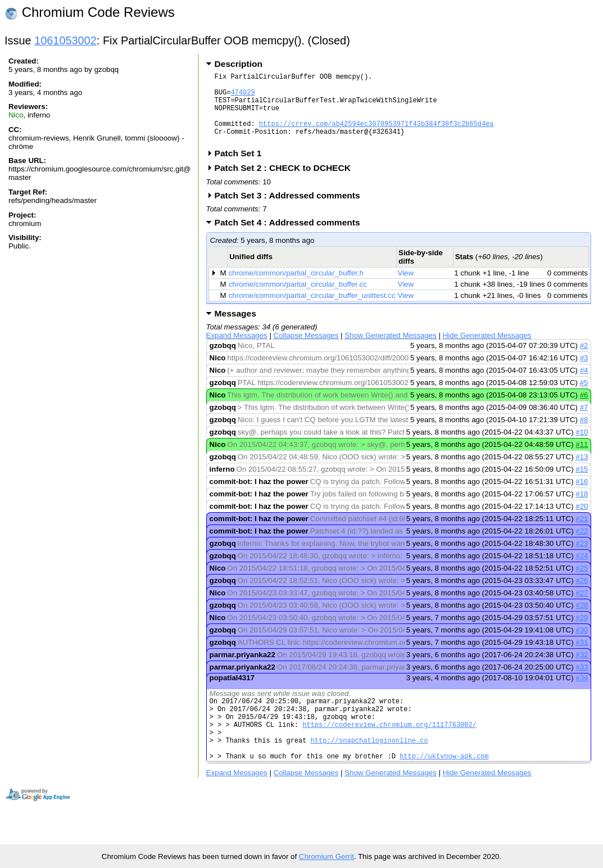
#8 (584, 435)
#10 (582, 447)
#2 (584, 361)
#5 (584, 398)
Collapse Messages (306, 351)
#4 (584, 385)
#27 (582, 608)
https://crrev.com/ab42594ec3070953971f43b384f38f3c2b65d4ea (377, 135)
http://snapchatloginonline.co (369, 765)
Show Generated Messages (391, 351)
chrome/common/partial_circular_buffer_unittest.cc (312, 311)
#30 (582, 645)
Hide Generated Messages (487, 351)
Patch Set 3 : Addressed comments (291, 211)
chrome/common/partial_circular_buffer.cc (298, 299)
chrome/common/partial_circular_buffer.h (296, 288)
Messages (235, 329)
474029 (242, 97)
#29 (582, 633)
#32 (582, 670)
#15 (582, 484)
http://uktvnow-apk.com (444, 785)
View (406, 288)
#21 (582, 534)
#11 (582, 460)
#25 (582, 583)
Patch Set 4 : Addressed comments (291, 238)
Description (239, 64)
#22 (582, 546)
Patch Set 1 (242, 168)
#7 (584, 422)
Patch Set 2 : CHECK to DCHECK (286, 183)
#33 (582, 682)
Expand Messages (237, 351)
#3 (584, 373)
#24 (582, 571)
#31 (582, 657)
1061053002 (65, 40)
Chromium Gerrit (327, 856)
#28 (582, 620)
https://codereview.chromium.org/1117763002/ (389, 746)
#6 (584, 410)
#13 (582, 472)
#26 (582, 596)
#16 (582, 497)
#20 (582, 521)
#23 (582, 559)
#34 (582, 693)
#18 (582, 509)
